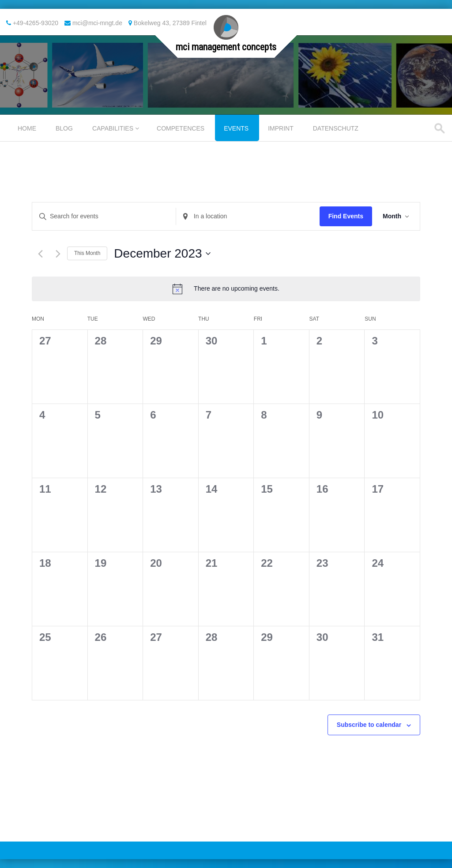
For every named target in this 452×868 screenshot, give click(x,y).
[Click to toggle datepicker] (162, 254)
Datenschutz (336, 128)
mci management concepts (226, 47)
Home (27, 128)
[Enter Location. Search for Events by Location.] (248, 216)
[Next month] (58, 254)
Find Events (346, 216)
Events (236, 128)
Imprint (281, 128)
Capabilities (113, 128)
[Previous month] (40, 254)
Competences (181, 128)
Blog (64, 128)
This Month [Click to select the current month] (87, 253)
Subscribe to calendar (369, 725)
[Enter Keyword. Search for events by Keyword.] (104, 216)
